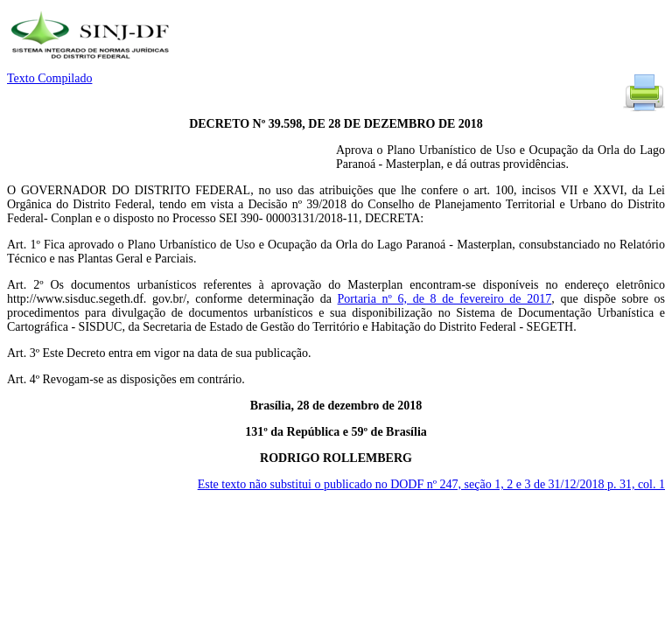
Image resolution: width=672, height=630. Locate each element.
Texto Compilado (49, 78)
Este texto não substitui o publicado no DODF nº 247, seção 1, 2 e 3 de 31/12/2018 (431, 484)
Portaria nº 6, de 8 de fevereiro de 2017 (445, 299)
